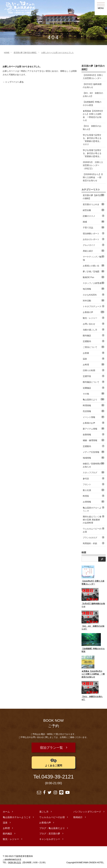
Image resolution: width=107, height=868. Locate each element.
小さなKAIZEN (94, 295)
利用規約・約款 (94, 543)
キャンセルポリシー (50, 837)
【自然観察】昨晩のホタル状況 (92, 103)
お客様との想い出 (94, 265)
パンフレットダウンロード (87, 810)
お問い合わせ (94, 324)
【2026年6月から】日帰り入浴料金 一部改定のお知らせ (93, 177)
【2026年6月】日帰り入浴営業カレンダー (93, 77)
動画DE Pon (94, 277)
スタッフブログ (94, 472)
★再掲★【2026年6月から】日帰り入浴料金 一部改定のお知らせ (93, 116)
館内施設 (94, 335)
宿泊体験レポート (94, 233)
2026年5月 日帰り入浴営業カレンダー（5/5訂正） (93, 165)
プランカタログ (94, 537)
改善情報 (94, 434)
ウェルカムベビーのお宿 (94, 530)
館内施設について (94, 382)
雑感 (94, 222)
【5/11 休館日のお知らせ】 (92, 127)
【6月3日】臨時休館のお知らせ (92, 86)
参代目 (94, 478)
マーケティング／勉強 (94, 258)
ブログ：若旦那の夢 (50, 832)
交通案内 (94, 341)
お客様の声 (94, 312)
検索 (84, 552)
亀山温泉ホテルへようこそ (94, 509)
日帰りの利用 (94, 370)
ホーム (6, 810)
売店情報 (94, 411)
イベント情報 (94, 417)
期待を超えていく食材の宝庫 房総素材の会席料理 (94, 519)
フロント (94, 484)
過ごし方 (44, 810)
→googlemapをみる (12, 857)
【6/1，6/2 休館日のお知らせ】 (93, 95)
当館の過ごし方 (94, 329)
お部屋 (94, 353)
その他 (94, 393)
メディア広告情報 (94, 452)
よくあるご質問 (53, 761)
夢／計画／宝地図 (94, 271)
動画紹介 (78, 815)
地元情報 (94, 289)
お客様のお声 (94, 423)
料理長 (94, 496)
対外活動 (94, 300)
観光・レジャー (94, 318)
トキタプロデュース (94, 306)
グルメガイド (94, 245)
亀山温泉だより (94, 399)
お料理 (94, 364)
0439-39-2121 (57, 775)
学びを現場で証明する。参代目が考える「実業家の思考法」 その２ (93, 140)
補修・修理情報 (94, 440)
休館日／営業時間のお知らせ (94, 465)
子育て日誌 (94, 227)
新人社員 (94, 490)
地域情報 (94, 458)
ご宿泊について (94, 347)
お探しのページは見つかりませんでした (58, 53)
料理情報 (94, 405)
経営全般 (94, 210)
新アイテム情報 (94, 429)
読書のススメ (94, 216)
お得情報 (94, 502)
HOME (7, 53)
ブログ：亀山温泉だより (52, 826)
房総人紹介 (94, 251)
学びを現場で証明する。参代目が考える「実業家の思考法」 (92, 153)
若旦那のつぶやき (94, 204)
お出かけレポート (94, 239)
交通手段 (94, 376)
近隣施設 (94, 388)
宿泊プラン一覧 (52, 747)
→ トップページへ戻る (13, 82)
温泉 (94, 359)
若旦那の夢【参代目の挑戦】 (25, 53)
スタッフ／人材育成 (94, 283)
